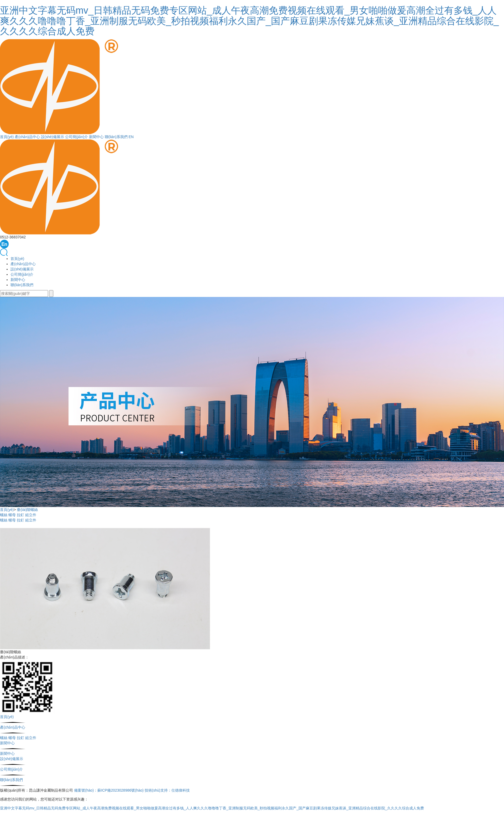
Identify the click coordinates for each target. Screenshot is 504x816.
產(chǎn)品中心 (27, 137)
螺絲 (4, 515)
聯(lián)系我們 (116, 137)
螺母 (12, 515)
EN (131, 137)
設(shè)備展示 (52, 137)
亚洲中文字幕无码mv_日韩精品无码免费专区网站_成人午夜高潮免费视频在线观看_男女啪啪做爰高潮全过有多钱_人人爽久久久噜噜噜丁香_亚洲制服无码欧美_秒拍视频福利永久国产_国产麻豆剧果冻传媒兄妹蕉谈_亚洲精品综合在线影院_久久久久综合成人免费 (249, 21)
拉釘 (20, 515)
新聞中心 (96, 137)
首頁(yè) (7, 137)
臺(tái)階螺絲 (27, 510)
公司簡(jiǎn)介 (77, 137)
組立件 (31, 515)
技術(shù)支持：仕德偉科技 (167, 790)
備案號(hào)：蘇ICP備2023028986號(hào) (109, 790)
